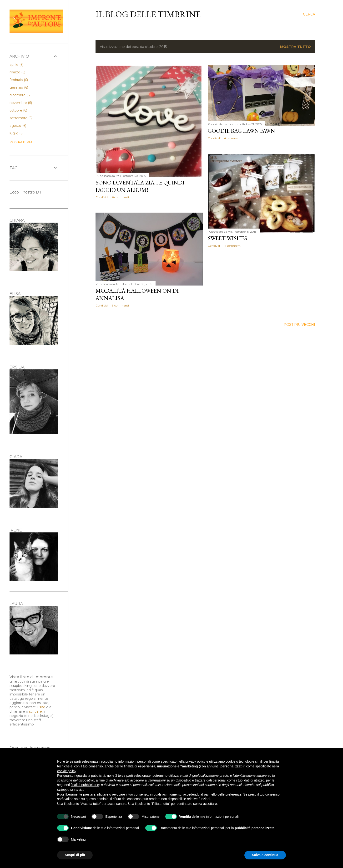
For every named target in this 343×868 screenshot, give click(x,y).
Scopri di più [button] (75, 855)
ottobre (18, 110)
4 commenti (233, 138)
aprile (16, 65)
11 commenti (233, 246)
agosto (18, 126)
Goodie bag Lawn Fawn (241, 131)
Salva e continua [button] (265, 855)
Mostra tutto (295, 47)
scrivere (35, 711)
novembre (21, 103)
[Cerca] (309, 14)
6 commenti (120, 197)
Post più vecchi (299, 325)
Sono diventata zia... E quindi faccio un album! (140, 186)
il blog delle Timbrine (148, 14)
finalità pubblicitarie (85, 785)
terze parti (125, 776)
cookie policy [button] (67, 771)
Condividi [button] (102, 197)
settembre (21, 118)
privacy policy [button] (196, 761)
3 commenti (120, 305)
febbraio (19, 80)
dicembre (20, 95)
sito (42, 707)
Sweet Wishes (227, 238)
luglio (16, 133)
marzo (17, 72)
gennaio (19, 87)
